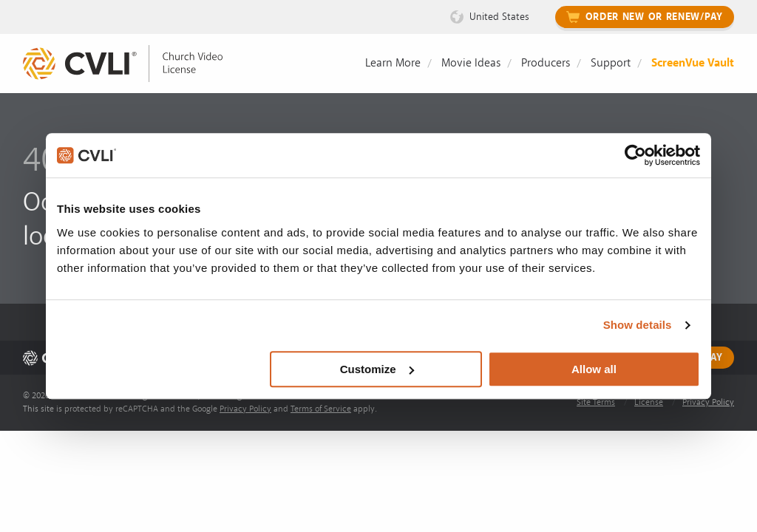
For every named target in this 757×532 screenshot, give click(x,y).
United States (499, 17)
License (649, 402)
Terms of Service (321, 409)
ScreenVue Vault (693, 63)
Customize (377, 369)
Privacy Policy (245, 409)
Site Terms (596, 402)
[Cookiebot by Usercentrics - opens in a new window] (635, 155)
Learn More (393, 63)
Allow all (594, 369)
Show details (638, 325)
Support (611, 63)
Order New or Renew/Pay (654, 17)
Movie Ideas (471, 63)
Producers (546, 63)
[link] (134, 64)
